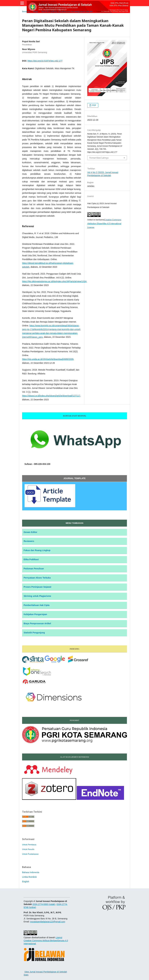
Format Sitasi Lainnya (99, 158)
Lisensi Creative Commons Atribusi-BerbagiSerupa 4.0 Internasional (46, 941)
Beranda (26, 12)
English (26, 882)
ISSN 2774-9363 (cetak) (44, 904)
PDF (94, 105)
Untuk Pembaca (29, 845)
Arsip (35, 12)
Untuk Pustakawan (30, 854)
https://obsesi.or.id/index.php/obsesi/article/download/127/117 (51, 396)
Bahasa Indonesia (31, 872)
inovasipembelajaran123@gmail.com (48, 922)
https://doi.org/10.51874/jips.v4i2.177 (45, 61)
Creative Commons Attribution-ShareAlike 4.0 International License (104, 224)
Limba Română (29, 877)
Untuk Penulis (28, 849)
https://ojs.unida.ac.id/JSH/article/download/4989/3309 (48, 359)
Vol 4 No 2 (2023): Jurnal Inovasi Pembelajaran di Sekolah (67, 12)
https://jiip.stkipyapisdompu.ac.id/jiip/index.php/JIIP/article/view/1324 (54, 281)
